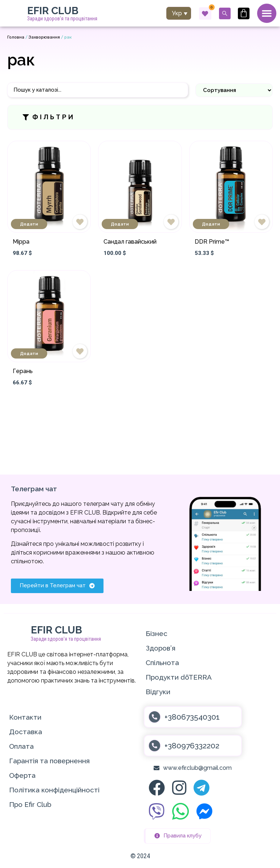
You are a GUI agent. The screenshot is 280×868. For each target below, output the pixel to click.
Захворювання (44, 37)
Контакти (25, 717)
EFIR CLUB (53, 11)
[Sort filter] (234, 90)
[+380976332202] (155, 746)
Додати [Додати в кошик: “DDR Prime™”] (211, 224)
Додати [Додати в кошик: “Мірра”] (29, 224)
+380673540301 (192, 717)
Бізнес (157, 633)
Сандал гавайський (130, 242)
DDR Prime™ (212, 242)
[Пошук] (98, 90)
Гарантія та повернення (49, 761)
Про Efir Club (30, 804)
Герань (23, 371)
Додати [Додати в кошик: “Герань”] (29, 354)
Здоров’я (161, 648)
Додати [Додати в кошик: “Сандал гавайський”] (120, 224)
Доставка (26, 732)
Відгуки (158, 692)
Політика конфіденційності (54, 790)
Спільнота (162, 663)
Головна (16, 37)
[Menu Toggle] (267, 13)
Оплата (21, 746)
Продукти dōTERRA (179, 677)
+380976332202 (192, 746)
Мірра (21, 242)
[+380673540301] (155, 717)
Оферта (22, 775)
